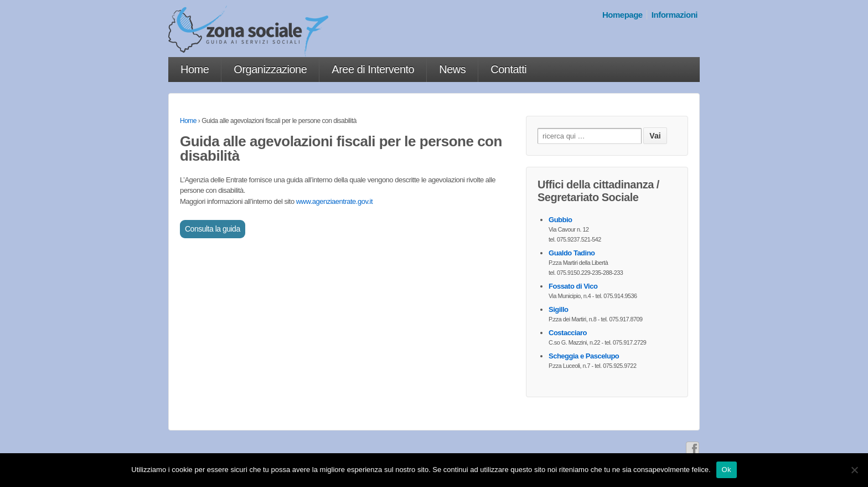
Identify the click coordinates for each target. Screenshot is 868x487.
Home (195, 69)
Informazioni (675, 15)
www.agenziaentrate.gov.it (334, 201)
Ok (727, 470)
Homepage (622, 15)
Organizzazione (270, 69)
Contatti (508, 69)
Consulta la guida (213, 229)
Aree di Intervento (373, 69)
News (452, 69)
